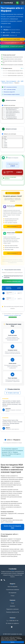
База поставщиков (11, 81)
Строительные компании (13, 590)
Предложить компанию (12, 609)
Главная (3, 81)
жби (18, 81)
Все (22, 68)
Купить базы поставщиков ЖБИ (12, 527)
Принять (12, 642)
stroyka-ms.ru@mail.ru (12, 623)
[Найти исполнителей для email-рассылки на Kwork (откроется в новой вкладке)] (12, 226)
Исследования (12, 593)
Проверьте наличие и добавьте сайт (13, 315)
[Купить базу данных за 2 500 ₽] (12, 172)
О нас (12, 603)
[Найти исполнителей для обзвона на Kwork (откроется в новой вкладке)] (12, 253)
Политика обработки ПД (12, 612)
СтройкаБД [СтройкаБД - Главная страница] (7, 3)
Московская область (8, 83)
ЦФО (22, 81)
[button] (12, 178)
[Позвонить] (17, 3)
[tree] (12, 113)
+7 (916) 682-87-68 (12, 621)
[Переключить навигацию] (23, 3)
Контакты (12, 606)
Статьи (12, 596)
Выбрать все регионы (9, 105)
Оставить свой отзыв (13, 393)
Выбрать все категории (9, 134)
